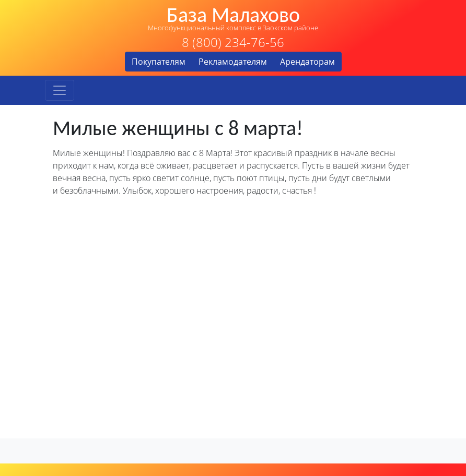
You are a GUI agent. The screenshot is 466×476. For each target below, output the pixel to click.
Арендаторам (307, 62)
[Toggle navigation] (60, 90)
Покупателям (159, 62)
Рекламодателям (233, 62)
